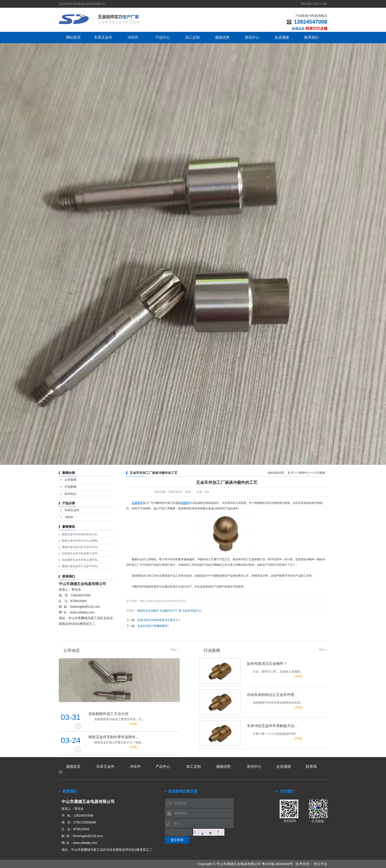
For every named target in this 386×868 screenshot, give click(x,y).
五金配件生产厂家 (171, 611)
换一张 (229, 832)
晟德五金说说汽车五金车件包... (81, 547)
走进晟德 (282, 37)
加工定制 (192, 37)
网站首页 (73, 37)
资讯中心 (252, 37)
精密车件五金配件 (148, 611)
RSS (317, 4)
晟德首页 (73, 767)
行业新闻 (70, 487)
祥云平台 (321, 864)
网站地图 (307, 4)
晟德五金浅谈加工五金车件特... (81, 566)
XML (325, 4)
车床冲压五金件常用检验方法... (263, 730)
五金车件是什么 (192, 611)
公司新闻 (70, 480)
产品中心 (163, 37)
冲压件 (133, 37)
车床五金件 (103, 37)
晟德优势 (222, 37)
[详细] (133, 724)
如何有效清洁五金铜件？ (263, 668)
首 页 (291, 473)
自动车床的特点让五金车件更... (263, 699)
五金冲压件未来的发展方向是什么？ (159, 620)
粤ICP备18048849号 (277, 864)
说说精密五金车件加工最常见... (81, 560)
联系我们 (311, 37)
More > (175, 650)
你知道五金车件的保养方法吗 (80, 553)
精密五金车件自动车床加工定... (81, 534)
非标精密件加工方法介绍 (134, 717)
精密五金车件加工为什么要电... (81, 541)
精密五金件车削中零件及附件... (134, 740)
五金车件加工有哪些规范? (153, 626)
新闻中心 (304, 473)
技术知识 (70, 494)
